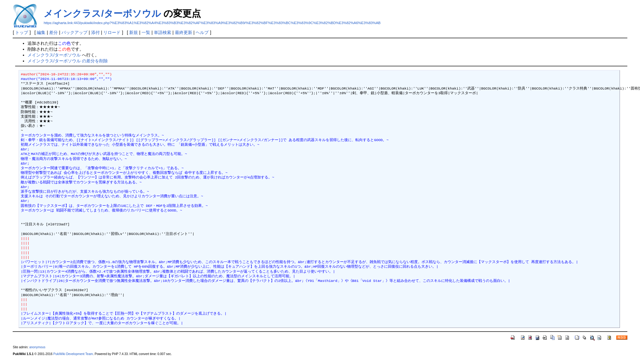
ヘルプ (202, 32)
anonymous (37, 347)
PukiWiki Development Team (73, 354)
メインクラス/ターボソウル (102, 13)
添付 (95, 32)
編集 (41, 32)
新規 (134, 32)
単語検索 (163, 32)
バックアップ (74, 32)
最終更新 (184, 32)
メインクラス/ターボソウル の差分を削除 (68, 61)
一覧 (146, 32)
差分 (53, 32)
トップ (22, 32)
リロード (112, 32)
